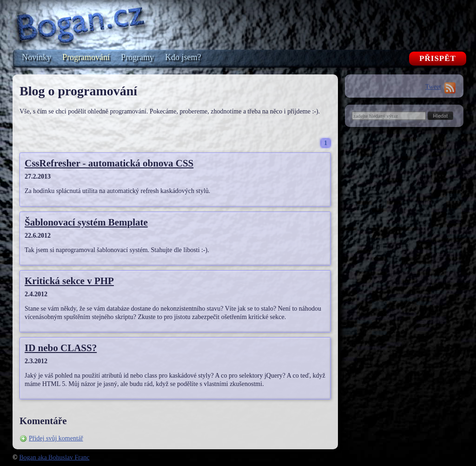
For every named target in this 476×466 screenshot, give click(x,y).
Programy (137, 57)
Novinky (36, 57)
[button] (441, 116)
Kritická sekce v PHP (69, 281)
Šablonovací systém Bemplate (86, 222)
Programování (86, 57)
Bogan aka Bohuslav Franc (54, 457)
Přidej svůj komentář (56, 438)
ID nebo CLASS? (61, 348)
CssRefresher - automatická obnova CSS (109, 163)
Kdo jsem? (183, 57)
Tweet (433, 87)
